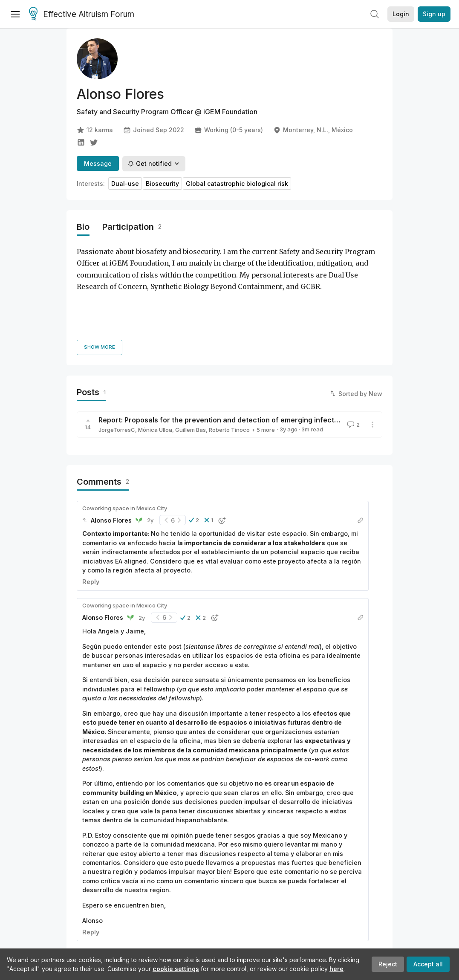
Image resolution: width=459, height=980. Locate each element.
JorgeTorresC (117, 367)
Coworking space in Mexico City (125, 445)
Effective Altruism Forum (82, 14)
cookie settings (176, 969)
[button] (194, 458)
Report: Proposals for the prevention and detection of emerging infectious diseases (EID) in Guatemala (271, 357)
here (336, 969)
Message (98, 163)
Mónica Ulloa (155, 367)
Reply (91, 519)
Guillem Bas (191, 367)
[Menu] (15, 14)
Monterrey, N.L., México (313, 130)
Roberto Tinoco (229, 367)
